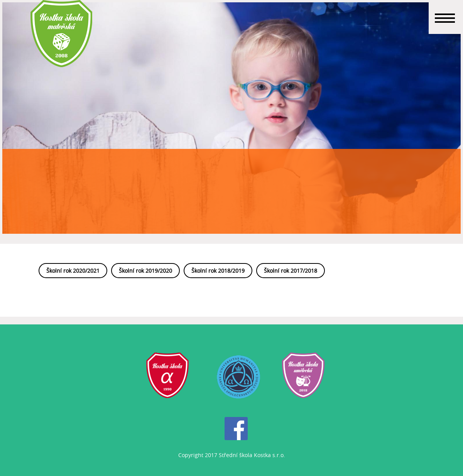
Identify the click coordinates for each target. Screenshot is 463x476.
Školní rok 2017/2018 (291, 271)
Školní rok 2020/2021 (73, 271)
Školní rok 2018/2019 (218, 271)
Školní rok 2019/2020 (145, 271)
